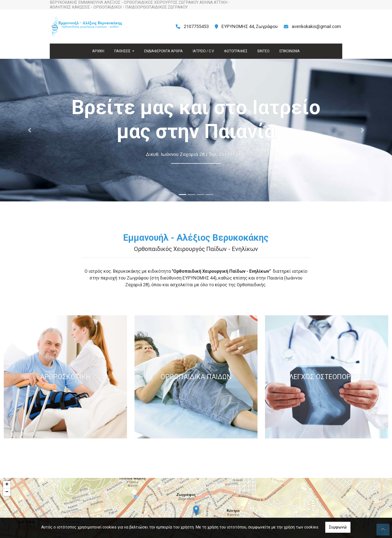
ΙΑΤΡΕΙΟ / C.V (203, 51)
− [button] (7, 492)
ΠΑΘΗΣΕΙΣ (123, 51)
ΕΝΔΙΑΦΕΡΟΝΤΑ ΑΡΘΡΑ (163, 51)
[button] (29, 130)
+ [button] (7, 485)
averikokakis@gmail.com (316, 26)
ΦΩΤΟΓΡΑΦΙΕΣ (236, 51)
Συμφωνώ (338, 527)
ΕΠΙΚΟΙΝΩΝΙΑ (290, 51)
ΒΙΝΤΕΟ (263, 51)
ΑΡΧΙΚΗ (98, 51)
